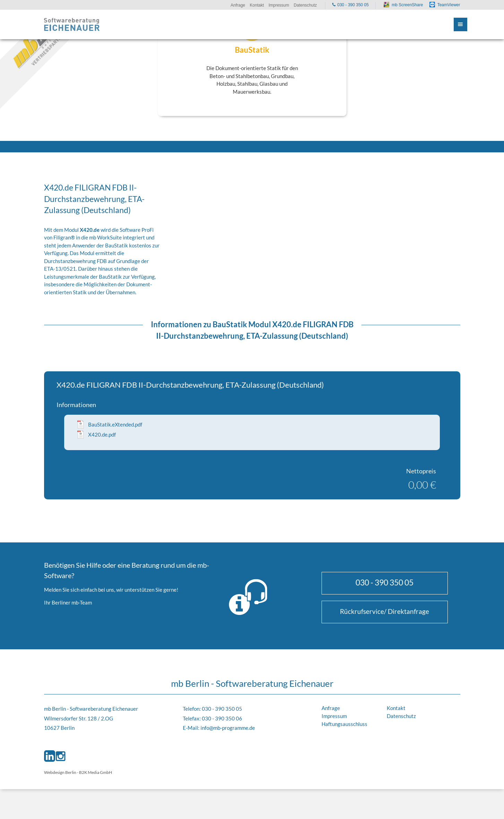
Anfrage (331, 708)
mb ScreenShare (407, 5)
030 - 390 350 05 (385, 582)
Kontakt (396, 708)
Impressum (334, 716)
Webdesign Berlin (60, 772)
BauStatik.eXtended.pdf (115, 424)
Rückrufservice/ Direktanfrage (385, 611)
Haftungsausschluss (344, 724)
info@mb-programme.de (228, 728)
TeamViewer (449, 5)
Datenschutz (401, 716)
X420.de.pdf (102, 434)
